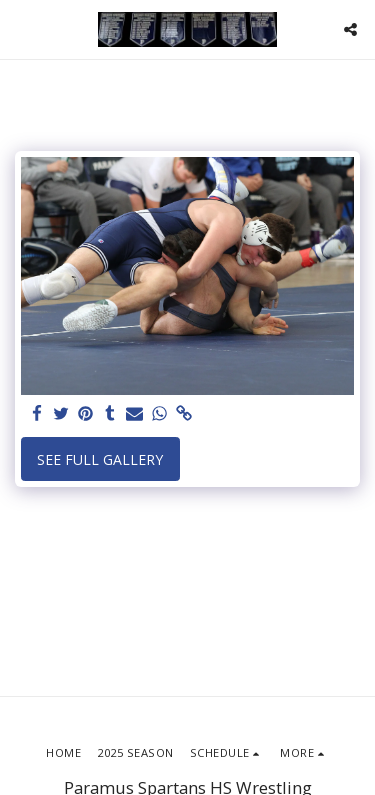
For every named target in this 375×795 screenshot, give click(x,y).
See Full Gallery (100, 459)
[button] (22, 28)
